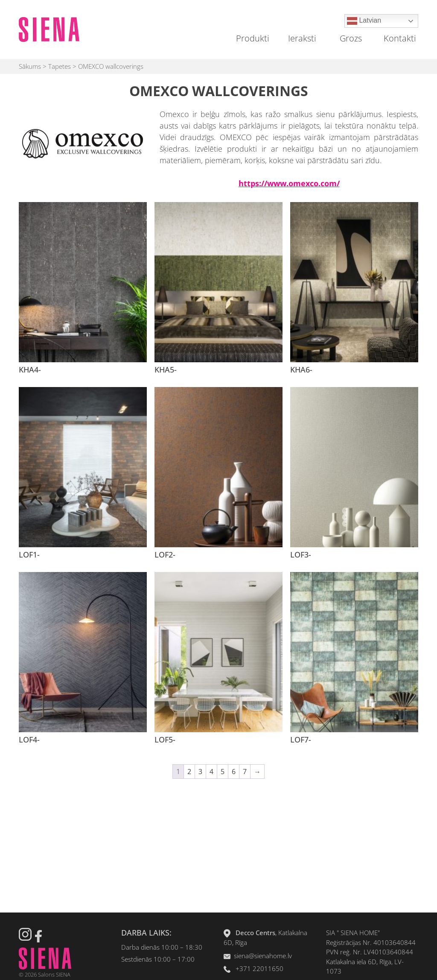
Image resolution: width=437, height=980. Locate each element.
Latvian (364, 21)
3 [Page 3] (200, 772)
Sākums (30, 66)
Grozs (351, 38)
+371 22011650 (259, 968)
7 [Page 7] (245, 772)
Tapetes (60, 66)
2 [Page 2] (189, 772)
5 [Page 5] (223, 772)
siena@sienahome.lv (263, 956)
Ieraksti (302, 38)
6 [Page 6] (234, 772)
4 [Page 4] (211, 772)
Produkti (253, 38)
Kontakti (400, 38)
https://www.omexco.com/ (289, 183)
